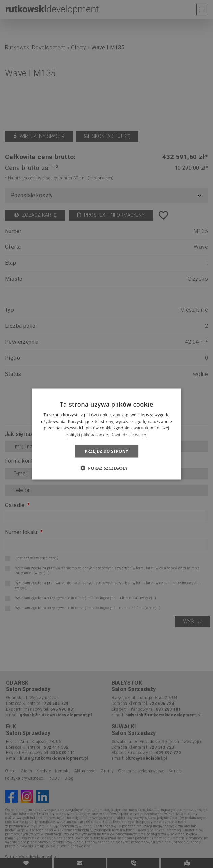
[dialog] (106, 434)
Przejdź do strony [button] (106, 451)
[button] (106, 468)
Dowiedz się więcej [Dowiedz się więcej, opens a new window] (129, 435)
